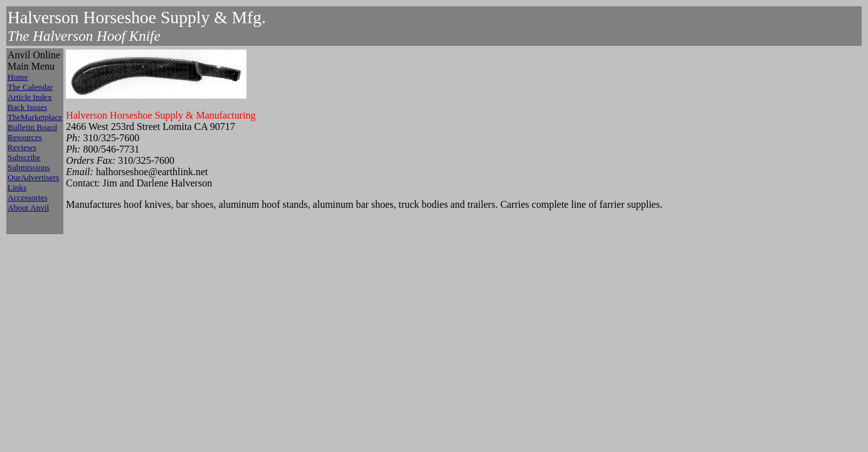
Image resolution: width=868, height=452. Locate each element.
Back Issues (27, 107)
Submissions (29, 167)
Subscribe (24, 157)
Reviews (22, 147)
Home (18, 77)
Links (17, 187)
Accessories (28, 197)
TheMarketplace (35, 117)
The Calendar (30, 87)
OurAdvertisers (33, 177)
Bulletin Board (32, 127)
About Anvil (28, 207)
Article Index (30, 97)
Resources (25, 137)
